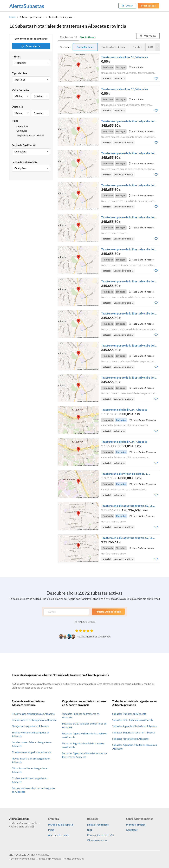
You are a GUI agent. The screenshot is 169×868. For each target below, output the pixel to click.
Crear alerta (31, 46)
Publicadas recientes (113, 47)
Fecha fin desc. (85, 47)
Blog (90, 830)
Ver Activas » (88, 37)
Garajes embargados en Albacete (30, 726)
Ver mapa (148, 36)
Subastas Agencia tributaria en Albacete (135, 726)
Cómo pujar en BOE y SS (101, 835)
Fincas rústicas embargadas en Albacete (34, 720)
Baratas (137, 47)
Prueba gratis (148, 6)
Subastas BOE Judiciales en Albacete (133, 720)
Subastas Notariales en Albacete (130, 739)
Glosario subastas (97, 840)
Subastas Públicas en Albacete (129, 714)
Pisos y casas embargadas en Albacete (33, 714)
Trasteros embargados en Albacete (32, 752)
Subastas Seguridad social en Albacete (134, 732)
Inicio (12, 17)
